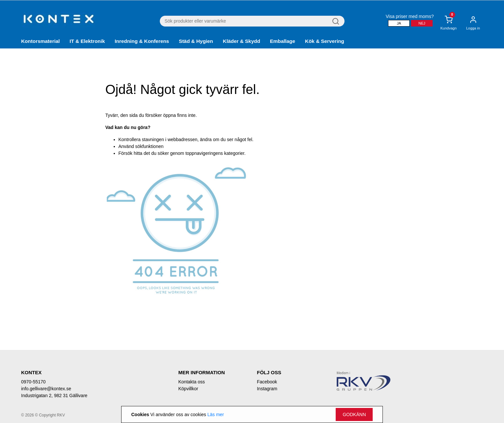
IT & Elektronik (87, 41)
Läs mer (216, 414)
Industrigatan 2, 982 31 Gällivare (54, 395)
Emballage (282, 41)
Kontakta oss (191, 382)
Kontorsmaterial (41, 41)
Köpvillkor (188, 389)
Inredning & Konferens (142, 41)
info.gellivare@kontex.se (46, 389)
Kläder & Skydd (242, 41)
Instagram (267, 389)
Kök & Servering (325, 41)
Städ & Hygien (196, 41)
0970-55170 (34, 382)
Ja (399, 23)
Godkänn (354, 414)
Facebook (267, 382)
